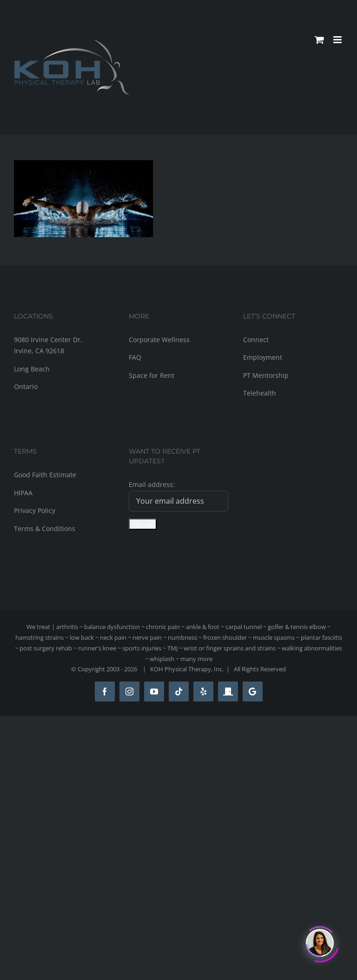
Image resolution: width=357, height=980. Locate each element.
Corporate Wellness (159, 340)
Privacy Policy (35, 510)
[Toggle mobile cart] (319, 40)
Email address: (152, 484)
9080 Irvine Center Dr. (48, 340)
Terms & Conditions (45, 529)
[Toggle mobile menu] (338, 40)
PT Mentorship (266, 375)
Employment (263, 357)
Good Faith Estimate (45, 475)
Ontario (26, 386)
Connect (256, 340)
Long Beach (32, 369)
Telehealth (260, 393)
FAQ (135, 357)
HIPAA (23, 493)
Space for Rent (152, 375)
